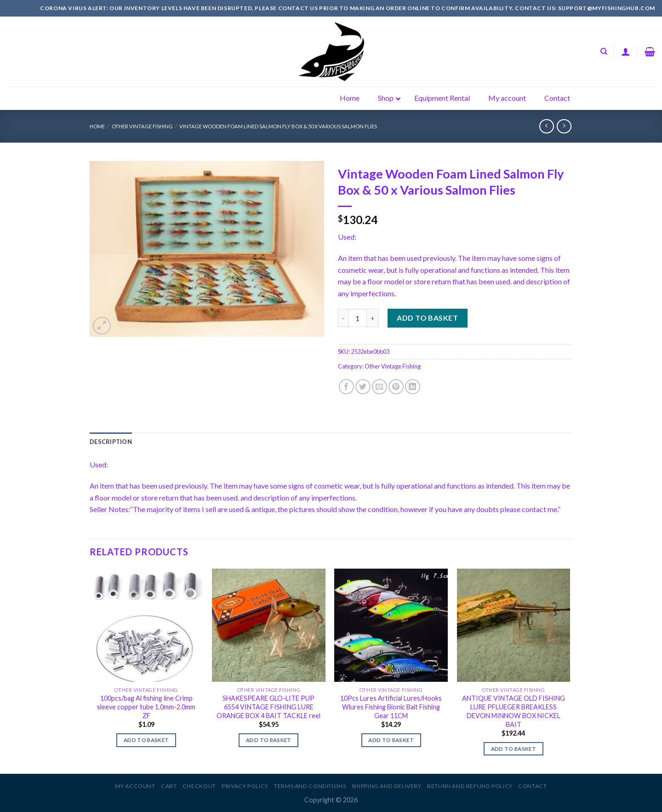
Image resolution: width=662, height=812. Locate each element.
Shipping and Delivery (387, 786)
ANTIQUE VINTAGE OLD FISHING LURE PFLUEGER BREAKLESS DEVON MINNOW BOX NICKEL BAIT (514, 711)
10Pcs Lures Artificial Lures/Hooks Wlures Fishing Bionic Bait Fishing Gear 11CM (391, 707)
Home (97, 126)
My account (135, 786)
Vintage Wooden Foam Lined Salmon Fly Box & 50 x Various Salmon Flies (278, 126)
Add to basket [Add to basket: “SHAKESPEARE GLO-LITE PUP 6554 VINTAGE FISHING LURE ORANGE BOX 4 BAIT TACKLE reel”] (269, 740)
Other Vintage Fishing (142, 126)
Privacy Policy (245, 786)
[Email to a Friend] (380, 387)
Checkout (199, 786)
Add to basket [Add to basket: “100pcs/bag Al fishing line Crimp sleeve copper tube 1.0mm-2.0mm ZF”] (146, 740)
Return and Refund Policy (470, 786)
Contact (532, 786)
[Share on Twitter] (363, 387)
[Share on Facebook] (346, 387)
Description (111, 442)
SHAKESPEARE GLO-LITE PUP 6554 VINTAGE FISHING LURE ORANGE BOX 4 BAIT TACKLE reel (268, 707)
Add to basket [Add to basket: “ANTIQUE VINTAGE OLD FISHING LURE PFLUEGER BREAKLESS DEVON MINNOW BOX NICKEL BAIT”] (514, 749)
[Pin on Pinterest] (396, 387)
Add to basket (427, 318)
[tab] (111, 442)
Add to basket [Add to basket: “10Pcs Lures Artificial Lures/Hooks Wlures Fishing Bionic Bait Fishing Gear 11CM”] (391, 740)
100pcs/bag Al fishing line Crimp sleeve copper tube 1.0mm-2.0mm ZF (146, 707)
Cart (169, 786)
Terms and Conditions (310, 786)
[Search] (604, 52)
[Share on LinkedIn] (413, 387)
